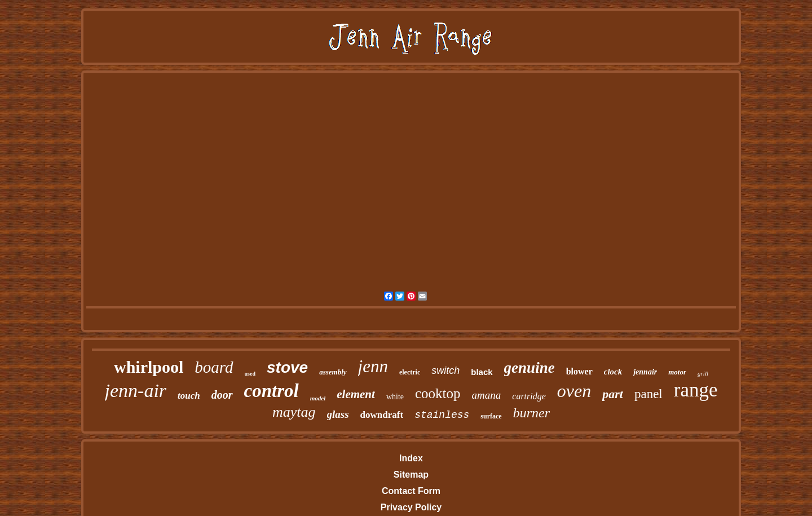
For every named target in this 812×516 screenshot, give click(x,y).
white (395, 397)
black (482, 372)
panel (648, 394)
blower (579, 371)
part (613, 394)
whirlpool (149, 367)
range (696, 390)
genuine (529, 368)
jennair (645, 372)
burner (531, 413)
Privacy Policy (411, 507)
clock (613, 372)
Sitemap (411, 475)
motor (677, 372)
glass (338, 414)
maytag (294, 412)
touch (189, 396)
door (222, 395)
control (272, 391)
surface (491, 416)
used (250, 374)
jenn (373, 366)
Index (411, 458)
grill (703, 373)
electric (410, 372)
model (318, 398)
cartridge (529, 396)
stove (287, 367)
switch (445, 371)
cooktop (438, 393)
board (214, 367)
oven (574, 391)
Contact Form (411, 491)
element (356, 394)
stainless (442, 415)
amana (487, 395)
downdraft (382, 415)
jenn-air (136, 391)
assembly (333, 372)
